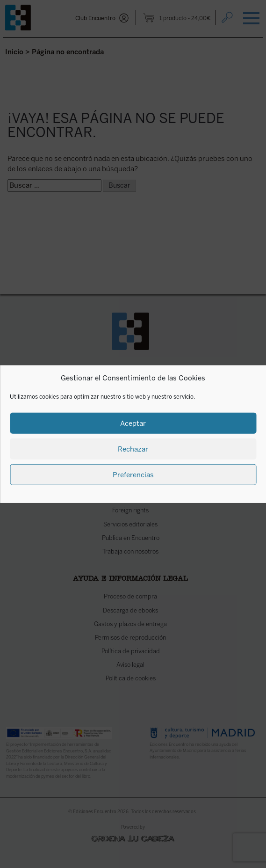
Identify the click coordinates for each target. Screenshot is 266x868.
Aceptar (133, 423)
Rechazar (133, 449)
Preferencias (133, 474)
